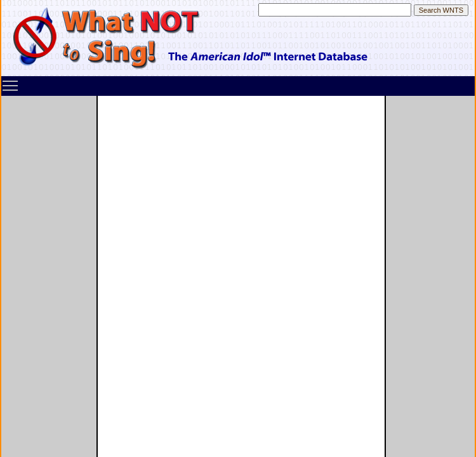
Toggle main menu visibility (11, 81)
